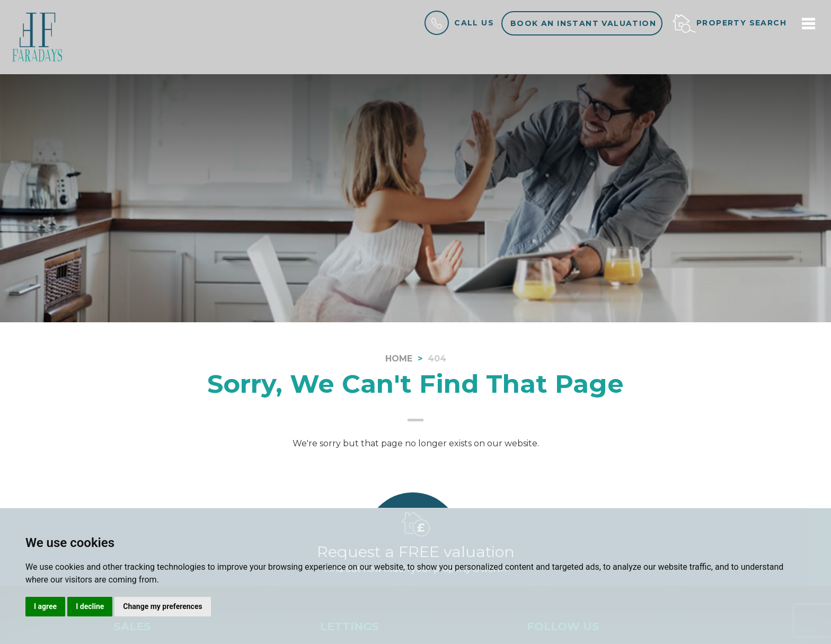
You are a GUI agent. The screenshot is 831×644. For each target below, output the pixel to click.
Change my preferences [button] (162, 606)
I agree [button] (45, 606)
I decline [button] (90, 606)
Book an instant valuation (583, 23)
